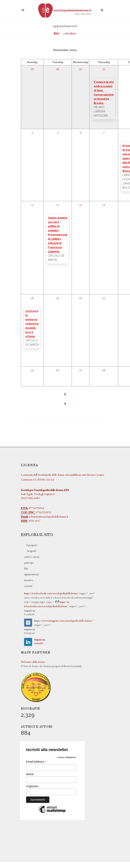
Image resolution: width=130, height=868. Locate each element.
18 (32, 298)
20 (81, 298)
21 (104, 298)
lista (56, 33)
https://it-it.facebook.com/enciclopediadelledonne (51, 593)
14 (104, 205)
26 (58, 370)
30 (81, 69)
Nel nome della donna (33, 662)
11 (32, 205)
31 (104, 69)
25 (32, 370)
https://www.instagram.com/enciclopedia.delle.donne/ (63, 621)
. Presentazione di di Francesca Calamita (58, 235)
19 (58, 298)
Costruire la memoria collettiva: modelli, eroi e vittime (32, 324)
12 (58, 205)
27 (81, 370)
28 (32, 69)
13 (81, 205)
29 (58, 69)
